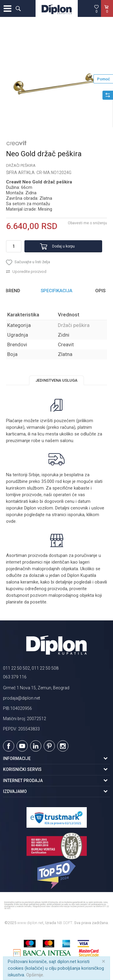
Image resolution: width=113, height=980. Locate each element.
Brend (13, 291)
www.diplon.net (30, 923)
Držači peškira (21, 165)
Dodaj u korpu (63, 246)
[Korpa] (107, 15)
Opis (100, 291)
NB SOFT (65, 923)
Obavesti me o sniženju (87, 223)
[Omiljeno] (96, 9)
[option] (56, 81)
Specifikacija (56, 291)
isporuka (76, 515)
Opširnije (35, 975)
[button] (18, 8)
